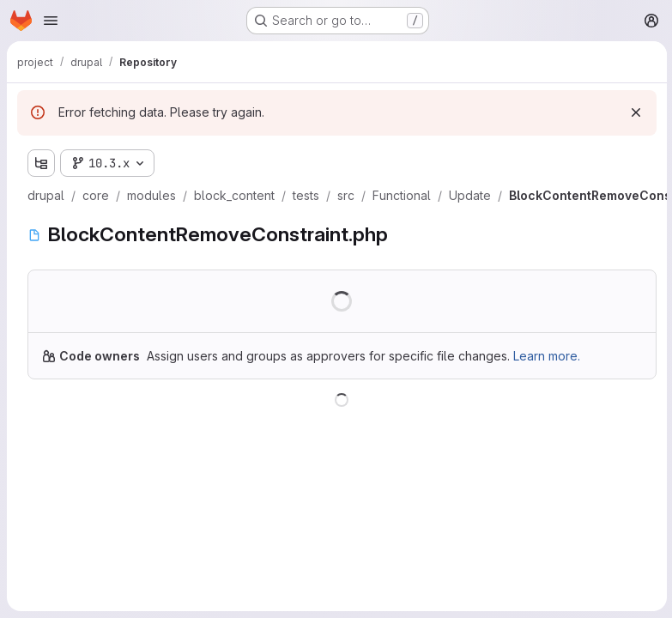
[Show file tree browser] (41, 163)
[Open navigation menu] (51, 21)
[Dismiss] (634, 112)
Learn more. (547, 356)
